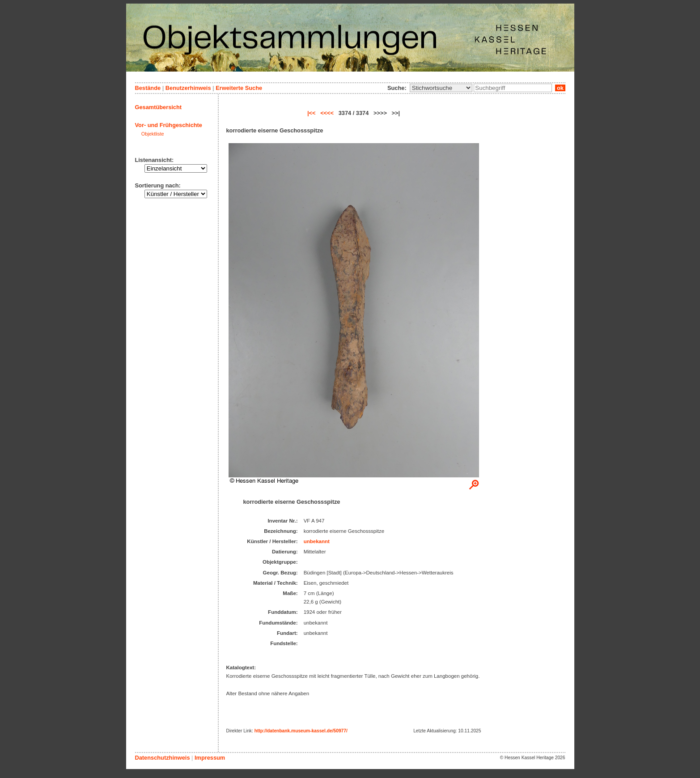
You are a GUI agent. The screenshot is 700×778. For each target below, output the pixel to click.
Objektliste (153, 134)
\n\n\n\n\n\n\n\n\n (441, 88)
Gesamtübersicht (159, 107)
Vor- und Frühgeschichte (169, 125)
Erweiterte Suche (239, 88)
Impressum (210, 758)
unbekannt (317, 541)
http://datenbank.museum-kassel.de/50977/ (301, 731)
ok (560, 88)
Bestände (148, 88)
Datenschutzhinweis (163, 758)
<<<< (327, 113)
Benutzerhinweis (188, 88)
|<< (312, 113)
